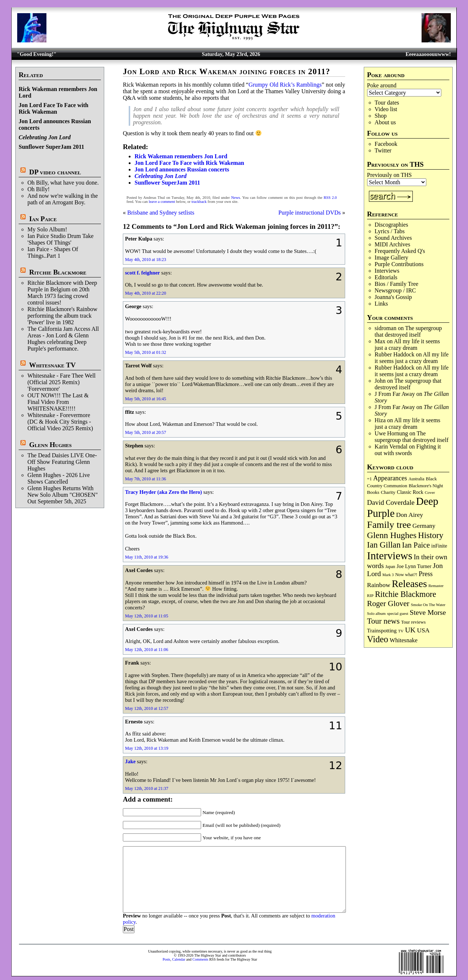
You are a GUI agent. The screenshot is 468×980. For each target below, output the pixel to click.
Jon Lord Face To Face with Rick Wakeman (54, 108)
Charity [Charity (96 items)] (388, 492)
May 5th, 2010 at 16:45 (146, 399)
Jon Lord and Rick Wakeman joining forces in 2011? (227, 71)
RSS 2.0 (330, 198)
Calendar (179, 959)
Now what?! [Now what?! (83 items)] (406, 575)
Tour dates (387, 103)
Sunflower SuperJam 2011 (51, 147)
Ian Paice (43, 219)
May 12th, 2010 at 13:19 (147, 748)
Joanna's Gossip (393, 297)
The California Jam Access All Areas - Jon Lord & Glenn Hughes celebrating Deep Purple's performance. (63, 339)
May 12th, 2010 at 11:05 (147, 616)
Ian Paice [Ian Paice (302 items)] (416, 545)
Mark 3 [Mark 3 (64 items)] (388, 575)
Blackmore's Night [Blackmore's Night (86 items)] (426, 486)
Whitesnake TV (52, 365)
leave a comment (162, 202)
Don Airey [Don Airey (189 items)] (409, 515)
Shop (381, 116)
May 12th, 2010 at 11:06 (147, 650)
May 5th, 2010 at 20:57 (146, 432)
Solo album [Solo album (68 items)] (376, 613)
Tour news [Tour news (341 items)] (383, 621)
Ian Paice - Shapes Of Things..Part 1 (53, 252)
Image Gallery (392, 258)
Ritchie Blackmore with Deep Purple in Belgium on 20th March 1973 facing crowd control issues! (62, 293)
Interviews (387, 271)
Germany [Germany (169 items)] (424, 526)
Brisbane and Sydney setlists (161, 213)
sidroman (386, 328)
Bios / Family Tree (397, 284)
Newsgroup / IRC (395, 290)
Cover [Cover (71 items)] (430, 492)
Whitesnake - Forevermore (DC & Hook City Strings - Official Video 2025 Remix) (60, 422)
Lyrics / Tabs (390, 231)
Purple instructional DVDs (310, 213)
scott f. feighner (143, 273)
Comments (200, 959)
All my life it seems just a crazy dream (407, 345)
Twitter (383, 150)
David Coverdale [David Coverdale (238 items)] (391, 502)
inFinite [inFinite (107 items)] (439, 546)
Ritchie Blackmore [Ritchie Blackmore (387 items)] (406, 594)
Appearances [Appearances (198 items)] (390, 478)
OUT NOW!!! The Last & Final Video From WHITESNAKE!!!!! (58, 402)
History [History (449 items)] (431, 535)
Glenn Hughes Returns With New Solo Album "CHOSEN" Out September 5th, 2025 (63, 495)
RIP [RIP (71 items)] (370, 595)
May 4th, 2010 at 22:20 (146, 293)
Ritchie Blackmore (58, 272)
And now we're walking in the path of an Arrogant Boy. (63, 199)
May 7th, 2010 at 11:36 (146, 479)
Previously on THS (389, 175)
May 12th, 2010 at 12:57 (147, 708)
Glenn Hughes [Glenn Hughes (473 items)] (392, 535)
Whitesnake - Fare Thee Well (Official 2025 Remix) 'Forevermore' (62, 382)
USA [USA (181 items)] (423, 630)
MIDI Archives (392, 244)
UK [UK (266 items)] (410, 630)
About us (385, 122)
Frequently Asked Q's (400, 251)
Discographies (392, 225)
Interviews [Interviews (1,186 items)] (390, 556)
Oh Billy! (39, 189)
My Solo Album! (47, 229)
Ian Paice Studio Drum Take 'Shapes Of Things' (61, 239)
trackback (199, 202)
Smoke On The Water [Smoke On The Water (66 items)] (428, 605)
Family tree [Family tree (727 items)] (389, 525)
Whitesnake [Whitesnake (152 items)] (404, 640)
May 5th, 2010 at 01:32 (146, 352)
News (235, 198)
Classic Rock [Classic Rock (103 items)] (410, 492)
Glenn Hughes (50, 445)
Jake (130, 761)
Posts (167, 959)
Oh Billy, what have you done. (63, 183)
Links (381, 304)
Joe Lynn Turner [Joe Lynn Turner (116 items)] (414, 566)
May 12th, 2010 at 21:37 (147, 788)
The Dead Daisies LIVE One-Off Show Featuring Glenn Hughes (62, 462)
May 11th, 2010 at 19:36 (147, 557)
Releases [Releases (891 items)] (409, 584)
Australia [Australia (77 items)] (416, 479)
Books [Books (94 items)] (373, 492)
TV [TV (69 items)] (401, 631)
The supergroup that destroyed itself (408, 331)
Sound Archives (393, 238)
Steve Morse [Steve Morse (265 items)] (428, 612)
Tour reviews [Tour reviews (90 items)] (413, 622)
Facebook (386, 144)
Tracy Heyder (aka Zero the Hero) (163, 492)
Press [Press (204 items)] (426, 574)
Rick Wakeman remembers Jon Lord (181, 156)
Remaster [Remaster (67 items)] (436, 586)
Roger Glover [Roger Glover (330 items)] (388, 603)
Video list (386, 109)
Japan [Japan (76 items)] (390, 567)
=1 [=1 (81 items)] (369, 479)
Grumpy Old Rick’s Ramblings (285, 85)
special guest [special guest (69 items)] (398, 613)
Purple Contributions (399, 264)
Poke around (382, 85)
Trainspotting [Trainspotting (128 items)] (382, 631)
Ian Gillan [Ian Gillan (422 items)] (384, 545)
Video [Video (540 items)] (378, 639)
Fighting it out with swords (408, 450)
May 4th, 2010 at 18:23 (146, 260)
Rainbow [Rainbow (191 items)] (379, 585)
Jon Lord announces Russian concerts (182, 169)
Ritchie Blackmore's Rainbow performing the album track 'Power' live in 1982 (62, 316)
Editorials (386, 277)
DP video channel (55, 172)
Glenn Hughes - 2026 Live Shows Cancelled (59, 478)
